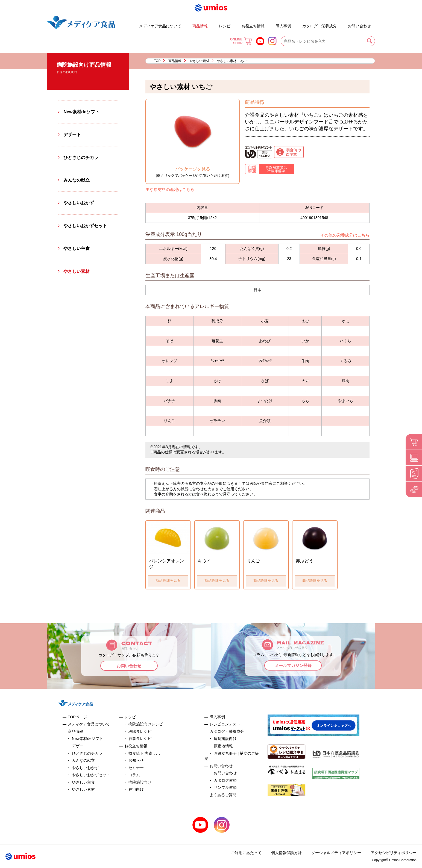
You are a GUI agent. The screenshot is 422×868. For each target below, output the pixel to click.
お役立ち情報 (253, 26)
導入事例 (283, 26)
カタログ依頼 (225, 780)
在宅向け (136, 789)
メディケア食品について (160, 26)
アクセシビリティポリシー (394, 853)
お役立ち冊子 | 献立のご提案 (298, 23)
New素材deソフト (81, 112)
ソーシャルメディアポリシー (336, 853)
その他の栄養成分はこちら (345, 235)
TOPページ (77, 717)
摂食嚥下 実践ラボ (144, 753)
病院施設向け (140, 782)
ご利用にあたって (246, 853)
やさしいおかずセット (85, 226)
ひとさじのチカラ (81, 157)
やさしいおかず (79, 203)
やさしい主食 (77, 248)
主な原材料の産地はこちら (170, 189)
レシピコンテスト (225, 724)
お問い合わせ (359, 26)
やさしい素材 (199, 61)
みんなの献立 (77, 180)
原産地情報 (223, 746)
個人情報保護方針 (286, 853)
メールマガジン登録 (293, 665)
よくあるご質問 (343, 23)
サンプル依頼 (225, 787)
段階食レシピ (140, 731)
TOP (157, 61)
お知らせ (136, 760)
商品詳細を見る (168, 581)
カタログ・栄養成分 (320, 26)
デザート (123, 23)
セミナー (136, 768)
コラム (134, 775)
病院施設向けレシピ (146, 724)
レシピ (225, 26)
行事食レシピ (140, 739)
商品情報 (200, 26)
